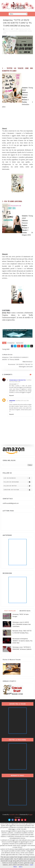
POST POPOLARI (10, 611)
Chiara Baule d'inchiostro (18, 380)
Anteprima (21, 29)
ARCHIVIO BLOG (25, 611)
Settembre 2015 (23, 31)
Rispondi (11, 395)
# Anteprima (11, 343)
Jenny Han (27, 29)
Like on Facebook (18, 478)
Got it (21, 867)
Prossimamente (13, 31)
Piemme (6, 31)
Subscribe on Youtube (18, 490)
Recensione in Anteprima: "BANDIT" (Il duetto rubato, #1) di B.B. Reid (22, 641)
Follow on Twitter (18, 486)
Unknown (12, 401)
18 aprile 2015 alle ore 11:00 (19, 401)
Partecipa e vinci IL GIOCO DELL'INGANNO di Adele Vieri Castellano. (22, 624)
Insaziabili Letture (14, 815)
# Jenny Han (20, 343)
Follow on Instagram (18, 482)
